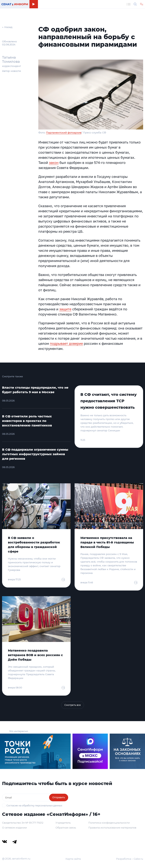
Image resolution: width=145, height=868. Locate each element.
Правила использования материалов (112, 828)
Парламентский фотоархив (64, 133)
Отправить (59, 797)
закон (54, 163)
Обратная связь (66, 828)
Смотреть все (73, 705)
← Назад (7, 27)
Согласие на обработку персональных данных (34, 806)
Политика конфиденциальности (109, 823)
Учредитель (63, 823)
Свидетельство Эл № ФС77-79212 (23, 823)
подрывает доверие (66, 343)
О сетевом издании (14, 828)
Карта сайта (73, 859)
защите (65, 309)
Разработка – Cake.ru (130, 859)
